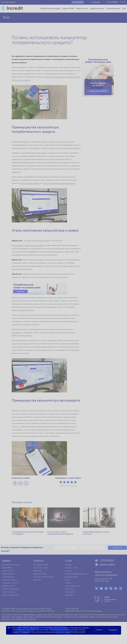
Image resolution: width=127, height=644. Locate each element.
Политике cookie (78, 632)
